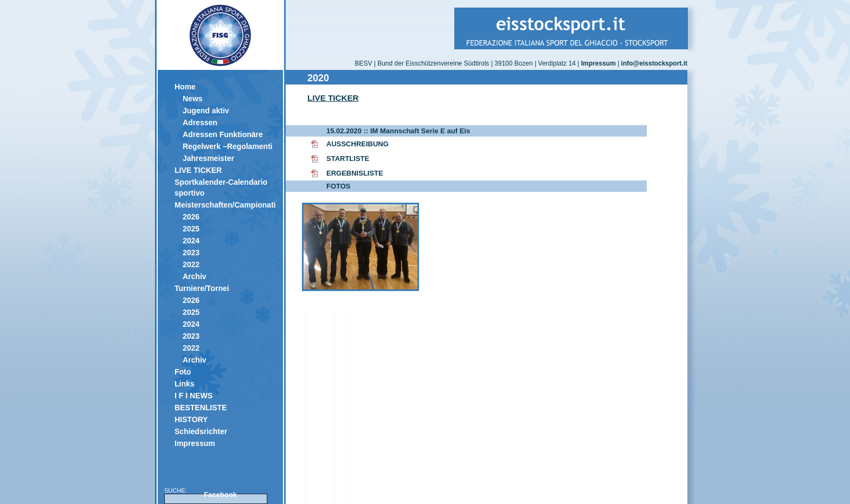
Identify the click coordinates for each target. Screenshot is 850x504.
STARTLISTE (348, 159)
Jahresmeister (208, 158)
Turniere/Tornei (202, 288)
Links (185, 384)
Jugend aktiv (206, 111)
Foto (183, 372)
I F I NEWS (194, 396)
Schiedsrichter (201, 431)
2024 (191, 241)
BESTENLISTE (201, 408)
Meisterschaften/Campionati (225, 205)
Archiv (195, 276)
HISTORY (191, 419)
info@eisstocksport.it (654, 63)
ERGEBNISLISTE (355, 173)
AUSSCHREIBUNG (358, 144)
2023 (191, 253)
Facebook (220, 495)
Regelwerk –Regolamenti (228, 146)
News (193, 99)
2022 (191, 264)
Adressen (200, 122)
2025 (191, 229)
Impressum (195, 443)
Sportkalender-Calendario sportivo (221, 188)
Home (185, 87)
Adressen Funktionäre (223, 134)
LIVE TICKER (198, 170)
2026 (191, 217)
